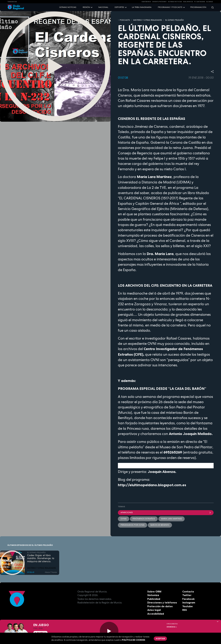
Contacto (188, 592)
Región (86, 7)
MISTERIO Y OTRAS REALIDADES (148, 20)
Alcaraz (210, 2)
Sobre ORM (154, 592)
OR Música (172, 627)
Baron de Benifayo (160, 525)
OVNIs (124, 519)
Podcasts (125, 20)
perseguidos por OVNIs (133, 525)
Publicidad (154, 599)
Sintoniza (153, 595)
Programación (198, 7)
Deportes (119, 7)
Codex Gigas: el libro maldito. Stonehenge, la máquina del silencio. (41, 558)
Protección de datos (160, 606)
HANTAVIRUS (146, 2)
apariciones (166, 512)
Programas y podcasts (170, 7)
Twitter (187, 595)
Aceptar (160, 638)
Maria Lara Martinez (172, 519)
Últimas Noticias (175, 2)
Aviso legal (154, 610)
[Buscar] (211, 7)
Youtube (188, 606)
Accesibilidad (156, 614)
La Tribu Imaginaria (142, 7)
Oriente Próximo (159, 2)
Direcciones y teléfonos (162, 603)
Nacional (103, 7)
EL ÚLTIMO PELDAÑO (175, 20)
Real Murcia (188, 2)
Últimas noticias (68, 7)
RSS (185, 610)
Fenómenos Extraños (144, 519)
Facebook (188, 599)
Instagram (189, 603)
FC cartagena (200, 2)
